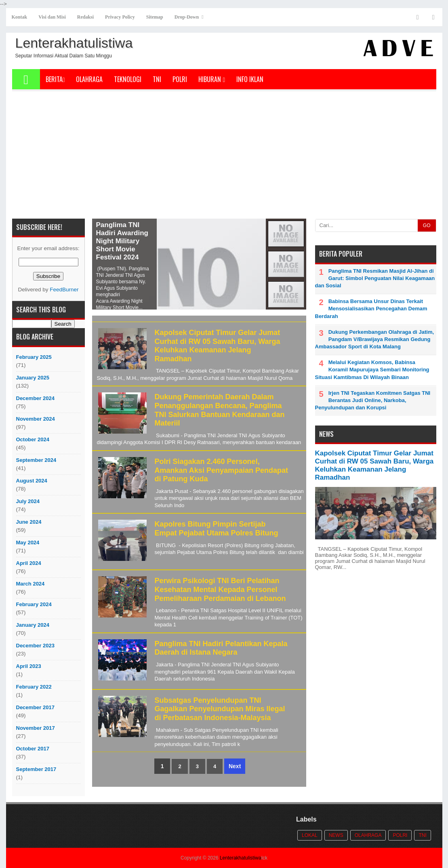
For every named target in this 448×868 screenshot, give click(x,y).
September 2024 (36, 460)
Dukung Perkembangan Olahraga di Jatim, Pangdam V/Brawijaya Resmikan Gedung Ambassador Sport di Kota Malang (375, 339)
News (336, 835)
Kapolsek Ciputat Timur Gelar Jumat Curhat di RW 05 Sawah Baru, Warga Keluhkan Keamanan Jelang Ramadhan (218, 346)
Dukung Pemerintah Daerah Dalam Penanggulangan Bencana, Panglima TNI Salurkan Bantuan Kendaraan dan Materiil (220, 410)
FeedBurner (64, 290)
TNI (157, 79)
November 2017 (36, 728)
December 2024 (35, 398)
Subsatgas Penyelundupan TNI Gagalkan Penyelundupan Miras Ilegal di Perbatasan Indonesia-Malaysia (220, 709)
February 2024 (34, 604)
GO (427, 225)
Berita (55, 79)
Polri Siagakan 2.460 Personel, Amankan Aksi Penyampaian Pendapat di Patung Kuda (221, 470)
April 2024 (29, 563)
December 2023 (35, 646)
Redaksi (85, 17)
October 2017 (33, 749)
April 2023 (29, 666)
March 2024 (30, 584)
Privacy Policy (120, 17)
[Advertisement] (224, 158)
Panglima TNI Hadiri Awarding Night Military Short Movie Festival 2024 (122, 241)
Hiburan (212, 79)
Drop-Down (187, 17)
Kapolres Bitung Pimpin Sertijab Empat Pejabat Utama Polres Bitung (217, 529)
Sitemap (155, 17)
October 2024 (33, 439)
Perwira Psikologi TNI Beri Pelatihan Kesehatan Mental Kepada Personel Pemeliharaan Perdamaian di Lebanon (220, 589)
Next (235, 766)
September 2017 (36, 769)
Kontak (20, 17)
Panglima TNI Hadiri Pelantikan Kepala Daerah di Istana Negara (221, 648)
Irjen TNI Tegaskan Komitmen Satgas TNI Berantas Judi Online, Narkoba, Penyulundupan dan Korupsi (373, 400)
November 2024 (36, 419)
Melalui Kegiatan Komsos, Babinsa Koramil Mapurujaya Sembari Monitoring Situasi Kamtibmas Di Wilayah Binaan (372, 370)
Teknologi (128, 79)
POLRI (180, 79)
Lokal (310, 835)
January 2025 (33, 378)
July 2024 (28, 501)
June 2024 (29, 522)
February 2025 (34, 357)
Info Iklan (250, 79)
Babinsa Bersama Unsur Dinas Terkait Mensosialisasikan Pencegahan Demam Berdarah (371, 309)
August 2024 (32, 481)
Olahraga (89, 79)
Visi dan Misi (52, 17)
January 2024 (33, 625)
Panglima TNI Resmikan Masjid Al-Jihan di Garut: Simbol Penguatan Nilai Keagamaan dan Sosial (375, 278)
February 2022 (34, 687)
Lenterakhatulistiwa (241, 858)
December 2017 (35, 707)
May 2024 (28, 542)
